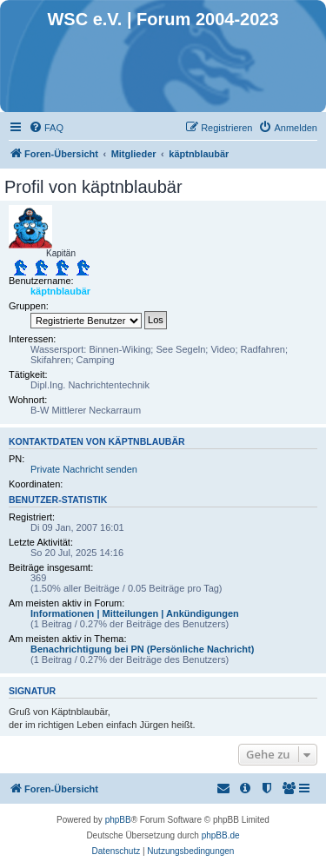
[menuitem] (46, 128)
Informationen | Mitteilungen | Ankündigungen (135, 613)
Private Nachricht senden (84, 469)
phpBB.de (221, 835)
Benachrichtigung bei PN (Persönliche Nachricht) (142, 649)
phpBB (118, 820)
